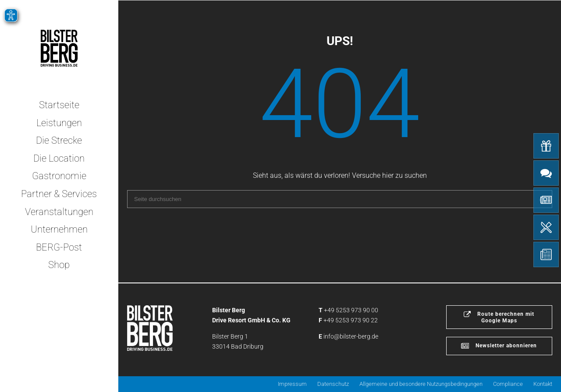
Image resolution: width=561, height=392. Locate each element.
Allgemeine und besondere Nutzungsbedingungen (421, 384)
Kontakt (543, 384)
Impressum (292, 384)
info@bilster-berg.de (351, 336)
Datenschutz (333, 384)
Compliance (508, 384)
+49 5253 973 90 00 (351, 310)
